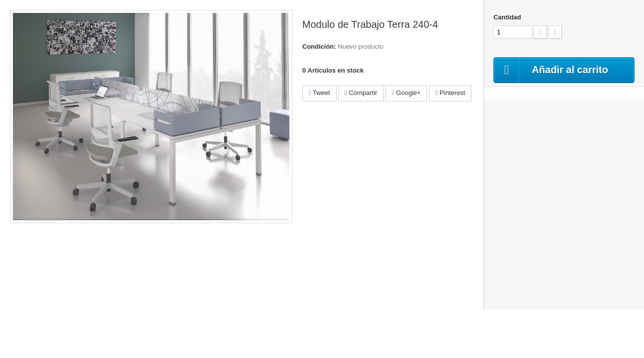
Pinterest (451, 93)
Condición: (319, 46)
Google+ (406, 93)
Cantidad (507, 17)
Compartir (361, 93)
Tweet (320, 93)
